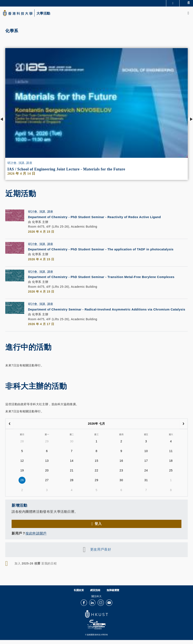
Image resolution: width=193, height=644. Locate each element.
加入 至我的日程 (36, 568)
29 (47, 446)
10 (146, 456)
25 (171, 475)
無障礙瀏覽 (113, 595)
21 (72, 475)
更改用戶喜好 (101, 554)
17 (146, 465)
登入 (98, 529)
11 (171, 456)
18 (171, 465)
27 (47, 485)
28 (22, 446)
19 (22, 475)
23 (121, 475)
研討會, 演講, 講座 (20, 163)
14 (72, 465)
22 (97, 475)
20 (47, 475)
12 (22, 465)
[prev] (10, 429)
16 (121, 465)
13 (47, 465)
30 (72, 446)
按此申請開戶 (36, 538)
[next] (183, 429)
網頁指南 (95, 595)
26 (22, 485)
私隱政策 (79, 595)
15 (97, 465)
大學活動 (43, 14)
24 (146, 475)
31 (146, 485)
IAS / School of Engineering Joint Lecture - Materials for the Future (66, 169)
